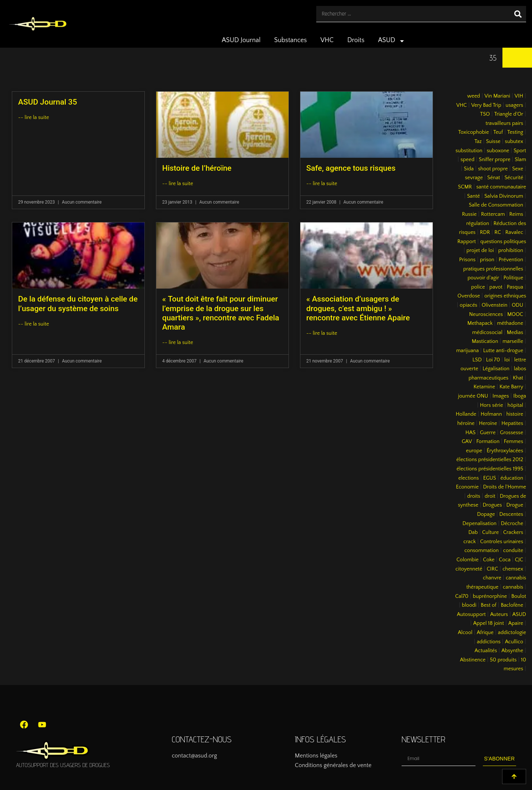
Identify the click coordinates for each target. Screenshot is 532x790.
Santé (473, 196)
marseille (513, 341)
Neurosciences (486, 314)
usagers (515, 105)
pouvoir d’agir (483, 278)
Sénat (494, 178)
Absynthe (512, 651)
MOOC (515, 314)
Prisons (468, 260)
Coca (505, 560)
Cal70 (462, 596)
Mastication (485, 341)
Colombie (468, 560)
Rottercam (493, 214)
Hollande (466, 414)
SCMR (465, 187)
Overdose (469, 296)
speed (467, 160)
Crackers (513, 532)
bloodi (469, 605)
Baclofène (512, 605)
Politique (513, 278)
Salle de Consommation (496, 205)
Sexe (518, 169)
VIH (519, 96)
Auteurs (499, 614)
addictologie (512, 633)
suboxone (498, 151)
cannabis (513, 587)
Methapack (480, 323)
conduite (513, 551)
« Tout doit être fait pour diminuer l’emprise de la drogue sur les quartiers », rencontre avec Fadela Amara (221, 313)
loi (507, 360)
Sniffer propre (495, 160)
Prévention (511, 260)
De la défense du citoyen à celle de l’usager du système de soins (78, 304)
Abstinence (473, 660)
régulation (478, 224)
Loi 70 (493, 360)
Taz (478, 142)
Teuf (498, 132)
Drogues (492, 505)
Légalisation (496, 369)
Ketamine (484, 387)
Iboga (520, 396)
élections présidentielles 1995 (490, 469)
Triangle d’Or (509, 114)
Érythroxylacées (505, 451)
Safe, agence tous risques (351, 168)
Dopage (486, 514)
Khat (518, 378)
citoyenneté (469, 569)
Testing (515, 132)
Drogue (515, 505)
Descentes (511, 514)
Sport (520, 151)
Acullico (514, 642)
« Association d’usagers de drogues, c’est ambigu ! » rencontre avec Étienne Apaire (358, 308)
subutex (514, 142)
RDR (485, 232)
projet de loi (480, 251)
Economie (467, 487)
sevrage (474, 178)
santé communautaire (501, 187)
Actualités (486, 651)
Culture (490, 532)
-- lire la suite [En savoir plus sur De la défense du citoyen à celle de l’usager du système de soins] (34, 324)
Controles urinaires (502, 542)
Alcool (465, 633)
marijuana (468, 351)
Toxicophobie (473, 132)
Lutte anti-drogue (503, 351)
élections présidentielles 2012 (490, 460)
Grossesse (511, 433)
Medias (515, 333)
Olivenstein (495, 305)
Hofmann (491, 414)
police (478, 287)
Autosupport (471, 614)
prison (487, 260)
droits (473, 496)
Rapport (467, 242)
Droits (356, 40)
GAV (467, 442)
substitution (469, 151)
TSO (485, 114)
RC (498, 232)
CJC (519, 560)
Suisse (493, 142)
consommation (482, 551)
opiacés (468, 305)
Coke (489, 560)
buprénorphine (490, 596)
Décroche (512, 524)
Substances (290, 40)
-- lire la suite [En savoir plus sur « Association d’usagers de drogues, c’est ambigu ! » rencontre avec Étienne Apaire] (322, 333)
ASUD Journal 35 (47, 102)
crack (470, 542)
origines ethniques (505, 296)
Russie (469, 214)
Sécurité (514, 178)
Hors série (492, 405)
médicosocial (487, 333)
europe (474, 451)
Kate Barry (511, 387)
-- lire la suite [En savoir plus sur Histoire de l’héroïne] (178, 184)
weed (473, 96)
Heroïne (488, 423)
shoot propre (493, 169)
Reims (516, 214)
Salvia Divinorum (504, 196)
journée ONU (473, 396)
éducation (512, 478)
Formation (488, 442)
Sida (469, 169)
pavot (496, 287)
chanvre (492, 578)
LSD (477, 360)
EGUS (490, 478)
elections (468, 478)
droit (490, 496)
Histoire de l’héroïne (197, 168)
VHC (327, 40)
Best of (488, 605)
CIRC (492, 569)
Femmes (514, 442)
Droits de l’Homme (504, 487)
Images (501, 396)
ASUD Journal (241, 40)
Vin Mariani (497, 96)
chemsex (513, 569)
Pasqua (515, 287)
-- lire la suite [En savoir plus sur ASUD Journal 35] (34, 118)
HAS (470, 433)
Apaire (516, 623)
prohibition (511, 251)
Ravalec (514, 232)
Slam (520, 160)
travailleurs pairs (504, 123)
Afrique (485, 633)
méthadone (510, 323)
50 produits (503, 660)
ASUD (391, 41)
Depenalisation (480, 524)
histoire (515, 414)
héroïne (466, 423)
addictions (489, 642)
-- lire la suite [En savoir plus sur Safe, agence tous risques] (322, 184)
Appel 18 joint (489, 623)
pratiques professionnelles (493, 269)
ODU (517, 305)
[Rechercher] (518, 14)
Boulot (519, 596)
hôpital (516, 405)
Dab (473, 532)
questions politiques (503, 242)
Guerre (488, 433)
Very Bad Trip (486, 105)
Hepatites (512, 423)
